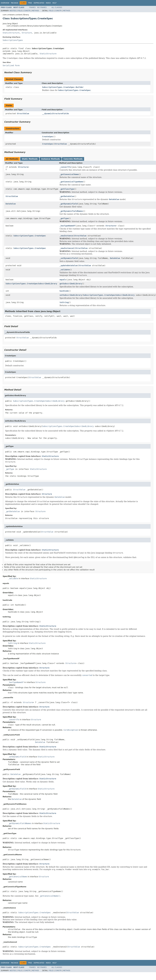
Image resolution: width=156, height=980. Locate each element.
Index (48, 3)
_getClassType (67, 189)
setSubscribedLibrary (71, 295)
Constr (27, 11)
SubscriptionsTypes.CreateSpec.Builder (63, 87)
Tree (30, 3)
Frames (32, 7)
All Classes (57, 7)
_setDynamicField (68, 258)
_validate (65, 270)
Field (20, 11)
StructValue (23, 114)
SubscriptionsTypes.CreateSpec (30, 236)
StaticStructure (11, 33)
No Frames (42, 7)
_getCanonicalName (69, 174)
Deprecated (39, 3)
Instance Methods (50, 159)
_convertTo (65, 167)
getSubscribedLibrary (71, 284)
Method (35, 11)
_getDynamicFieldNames (71, 211)
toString (64, 302)
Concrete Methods (73, 159)
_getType (64, 218)
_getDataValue (67, 196)
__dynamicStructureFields (56, 114)
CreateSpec (48, 137)
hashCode (64, 291)
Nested (13, 11)
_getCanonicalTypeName (71, 182)
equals (63, 280)
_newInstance (66, 236)
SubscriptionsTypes (13, 40)
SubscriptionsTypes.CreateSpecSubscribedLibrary (31, 284)
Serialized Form (11, 65)
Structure (27, 33)
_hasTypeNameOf (67, 226)
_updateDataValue (68, 265)
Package (15, 3)
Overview (5, 3)
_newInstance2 (67, 248)
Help (54, 3)
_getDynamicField (68, 204)
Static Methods (30, 159)
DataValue (11, 204)
